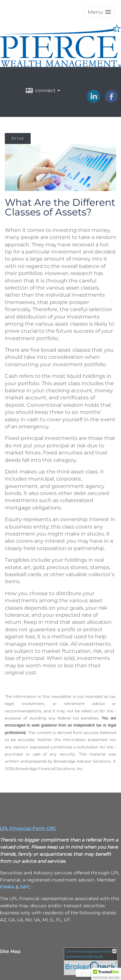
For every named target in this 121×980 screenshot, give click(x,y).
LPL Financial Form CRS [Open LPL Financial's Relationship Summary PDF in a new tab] (28, 828)
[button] (99, 12)
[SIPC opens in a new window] (25, 887)
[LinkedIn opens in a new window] (94, 100)
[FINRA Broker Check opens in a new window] (91, 961)
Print (18, 138)
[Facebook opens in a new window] (111, 100)
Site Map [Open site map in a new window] (10, 951)
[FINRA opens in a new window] (7, 887)
